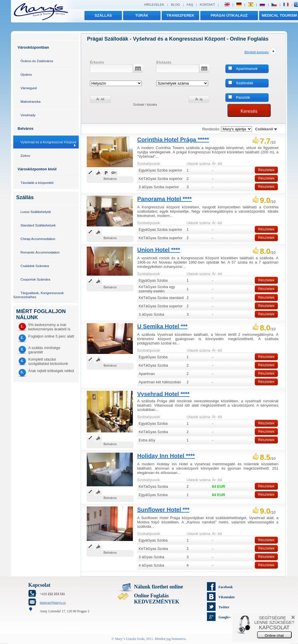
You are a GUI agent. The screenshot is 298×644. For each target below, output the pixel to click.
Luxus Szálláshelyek (36, 212)
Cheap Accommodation (38, 239)
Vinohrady (28, 115)
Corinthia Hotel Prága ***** (173, 140)
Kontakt (207, 5)
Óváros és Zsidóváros (37, 61)
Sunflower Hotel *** (163, 510)
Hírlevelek (154, 5)
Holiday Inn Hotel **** (166, 456)
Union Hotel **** (159, 250)
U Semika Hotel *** (162, 326)
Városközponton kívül (37, 169)
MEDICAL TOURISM (279, 15)
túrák (142, 15)
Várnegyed (29, 88)
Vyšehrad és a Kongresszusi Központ (48, 142)
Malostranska (31, 101)
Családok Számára (35, 266)
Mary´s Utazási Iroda (130, 639)
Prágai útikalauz (229, 15)
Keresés (249, 111)
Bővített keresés (256, 52)
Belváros (26, 128)
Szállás (103, 15)
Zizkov (25, 156)
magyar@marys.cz (53, 603)
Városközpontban (33, 47)
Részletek (266, 170)
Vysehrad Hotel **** (163, 394)
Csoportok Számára (35, 279)
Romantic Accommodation (40, 252)
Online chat (274, 636)
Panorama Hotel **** (164, 199)
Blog (176, 5)
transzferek (181, 15)
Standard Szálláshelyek (38, 225)
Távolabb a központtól (37, 183)
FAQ (190, 5)
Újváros (26, 74)
